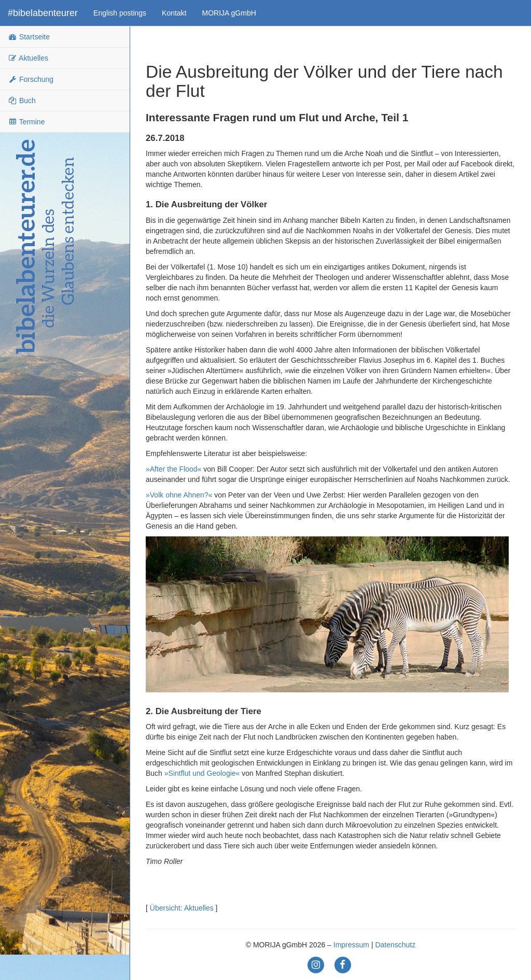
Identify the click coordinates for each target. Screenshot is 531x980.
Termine (26, 122)
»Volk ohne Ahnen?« (179, 495)
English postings (120, 13)
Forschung (31, 79)
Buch (22, 101)
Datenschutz (395, 945)
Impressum (351, 945)
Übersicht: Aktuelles (182, 908)
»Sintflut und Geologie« (202, 773)
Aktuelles (28, 58)
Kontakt (174, 13)
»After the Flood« (173, 469)
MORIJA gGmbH (229, 13)
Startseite (29, 37)
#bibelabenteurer (43, 13)
